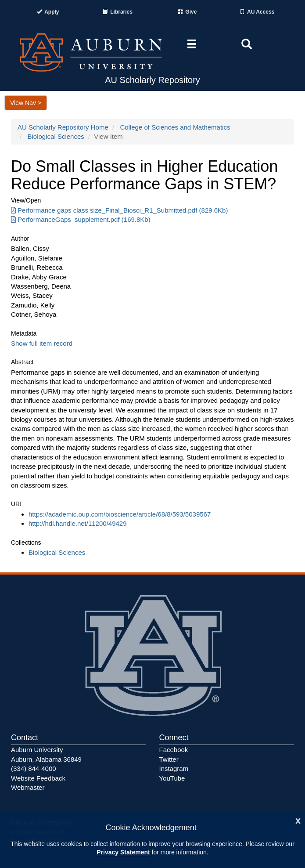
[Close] (298, 820)
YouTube (172, 778)
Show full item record (42, 343)
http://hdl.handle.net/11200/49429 (78, 523)
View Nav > (26, 103)
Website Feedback (38, 778)
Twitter (169, 759)
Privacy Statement (123, 852)
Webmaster (28, 787)
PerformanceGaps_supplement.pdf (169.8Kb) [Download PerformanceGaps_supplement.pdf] (81, 219)
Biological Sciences (56, 136)
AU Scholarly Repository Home (63, 127)
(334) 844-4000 (34, 769)
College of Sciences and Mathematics (175, 127)
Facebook (174, 750)
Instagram (174, 769)
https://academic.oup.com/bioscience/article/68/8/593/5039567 (120, 514)
